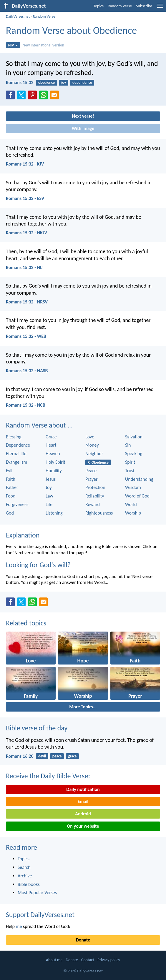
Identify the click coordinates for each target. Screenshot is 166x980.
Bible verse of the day (37, 728)
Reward (93, 504)
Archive (25, 876)
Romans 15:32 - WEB (26, 336)
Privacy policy (109, 960)
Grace (51, 437)
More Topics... (83, 707)
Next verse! (83, 116)
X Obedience (98, 462)
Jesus (51, 479)
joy (64, 82)
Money (92, 445)
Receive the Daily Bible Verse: (48, 776)
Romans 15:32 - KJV (25, 164)
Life (49, 504)
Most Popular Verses (37, 893)
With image (83, 128)
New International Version (43, 45)
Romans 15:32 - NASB (27, 371)
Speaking (134, 454)
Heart (51, 445)
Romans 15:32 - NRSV (27, 302)
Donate (83, 940)
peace (57, 756)
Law (49, 496)
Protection (95, 487)
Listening (54, 513)
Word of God (137, 496)
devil (42, 756)
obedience (47, 82)
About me (54, 960)
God (10, 513)
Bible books (29, 884)
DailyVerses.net (18, 16)
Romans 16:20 (20, 756)
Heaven (53, 454)
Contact (88, 960)
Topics (98, 6)
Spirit (130, 462)
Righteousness (99, 513)
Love (90, 437)
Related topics (26, 623)
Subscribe (144, 6)
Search (24, 867)
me (19, 926)
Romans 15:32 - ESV (25, 198)
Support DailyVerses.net (40, 915)
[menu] (160, 8)
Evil (9, 471)
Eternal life (16, 454)
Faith (11, 479)
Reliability (95, 496)
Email (83, 801)
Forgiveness (17, 504)
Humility (54, 471)
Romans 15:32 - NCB (26, 405)
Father (12, 487)
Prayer (91, 479)
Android (83, 814)
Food (11, 496)
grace (72, 756)
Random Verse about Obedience (71, 30)
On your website (83, 826)
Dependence (18, 445)
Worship (133, 513)
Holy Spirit (55, 462)
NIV (13, 45)
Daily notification (83, 789)
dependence (82, 82)
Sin (128, 445)
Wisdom (133, 487)
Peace (91, 471)
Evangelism (16, 462)
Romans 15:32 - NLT (25, 267)
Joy (49, 487)
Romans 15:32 (20, 82)
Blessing (14, 437)
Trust (130, 471)
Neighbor (94, 454)
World (131, 504)
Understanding (139, 479)
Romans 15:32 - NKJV (26, 233)
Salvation (134, 437)
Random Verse (120, 6)
